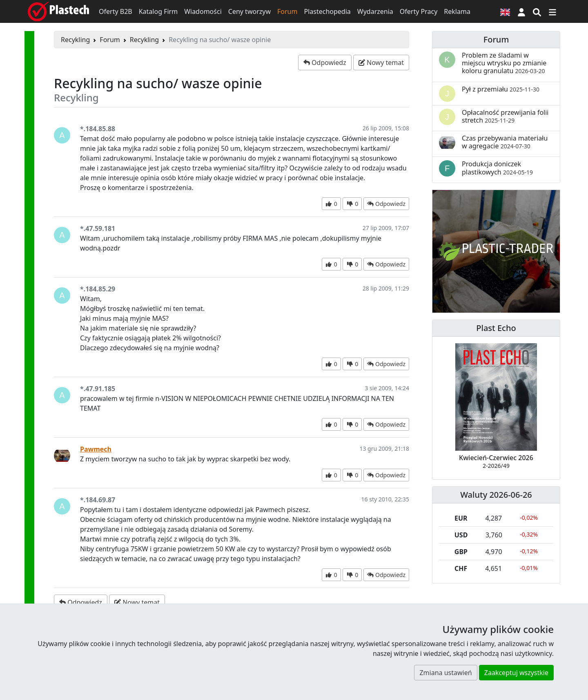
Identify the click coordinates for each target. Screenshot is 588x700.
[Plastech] (58, 11)
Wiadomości (203, 11)
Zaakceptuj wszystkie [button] (516, 673)
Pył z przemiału (501, 89)
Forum (287, 11)
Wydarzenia (375, 11)
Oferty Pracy (419, 11)
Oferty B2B (116, 11)
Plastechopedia (327, 11)
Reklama (457, 11)
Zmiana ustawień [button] (445, 673)
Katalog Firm (158, 11)
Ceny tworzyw (249, 11)
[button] (521, 11)
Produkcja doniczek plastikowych (497, 168)
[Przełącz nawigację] (552, 11)
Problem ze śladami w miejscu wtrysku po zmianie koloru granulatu (504, 63)
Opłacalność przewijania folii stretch (505, 116)
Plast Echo (496, 328)
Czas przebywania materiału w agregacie (505, 142)
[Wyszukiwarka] (537, 11)
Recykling (75, 40)
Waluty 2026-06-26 (496, 495)
